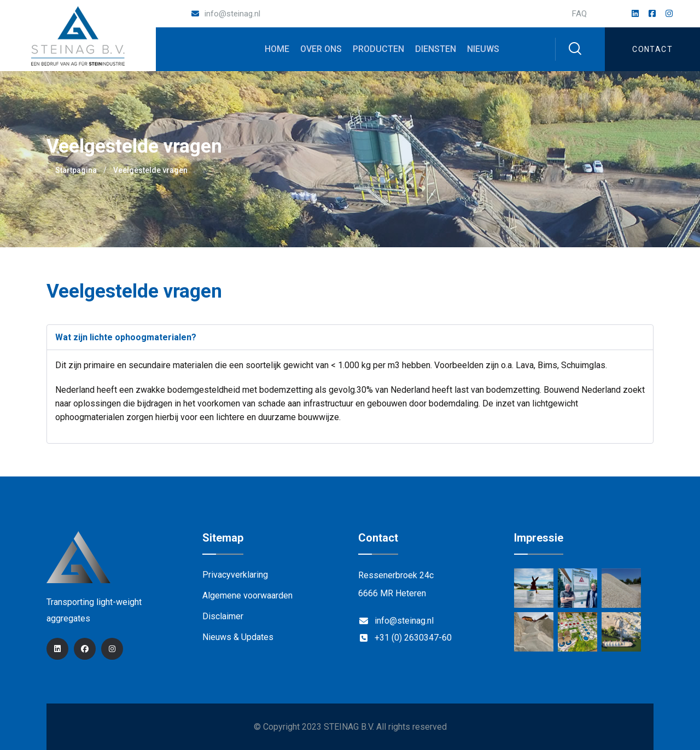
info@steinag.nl (232, 14)
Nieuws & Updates (238, 637)
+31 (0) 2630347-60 (413, 638)
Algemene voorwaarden (247, 595)
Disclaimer (223, 616)
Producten (378, 49)
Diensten (436, 49)
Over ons (321, 49)
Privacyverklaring (235, 575)
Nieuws (483, 49)
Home (277, 49)
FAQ (579, 14)
